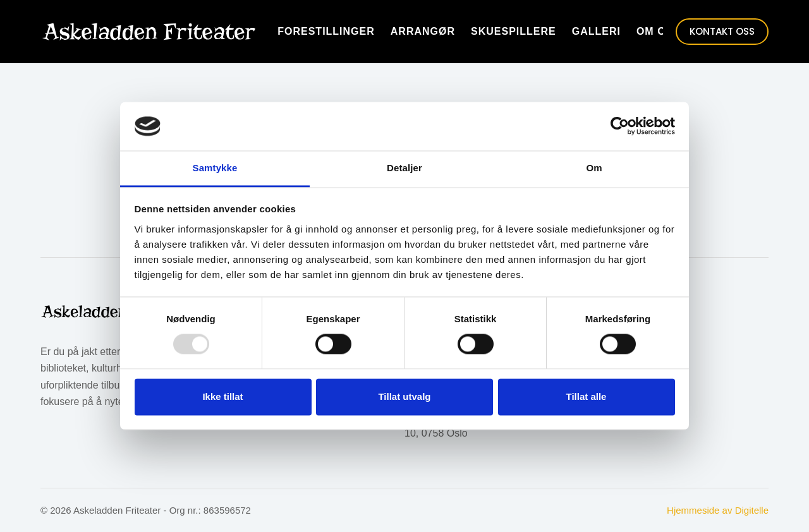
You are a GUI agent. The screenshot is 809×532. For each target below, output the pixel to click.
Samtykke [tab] (215, 168)
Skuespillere (514, 31)
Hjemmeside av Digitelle (718, 510)
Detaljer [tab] (404, 168)
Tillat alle (587, 396)
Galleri (596, 31)
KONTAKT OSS (722, 31)
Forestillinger (326, 31)
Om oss (659, 31)
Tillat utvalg (404, 396)
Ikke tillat (222, 396)
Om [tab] (594, 168)
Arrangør (423, 31)
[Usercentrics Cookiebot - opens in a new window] (620, 126)
